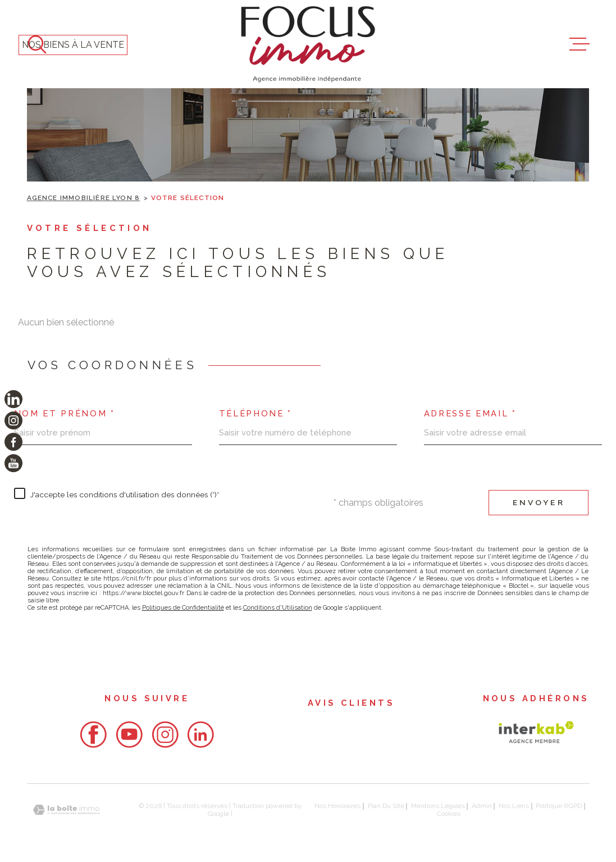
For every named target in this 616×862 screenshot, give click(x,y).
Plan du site (386, 806)
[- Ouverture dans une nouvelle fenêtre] (93, 734)
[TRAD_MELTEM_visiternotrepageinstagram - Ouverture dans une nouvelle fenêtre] (13, 420)
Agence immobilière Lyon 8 (84, 198)
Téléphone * (255, 414)
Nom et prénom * (65, 414)
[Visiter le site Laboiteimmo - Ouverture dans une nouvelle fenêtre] (66, 810)
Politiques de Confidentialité (183, 608)
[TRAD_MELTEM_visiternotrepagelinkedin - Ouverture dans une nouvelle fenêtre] (13, 399)
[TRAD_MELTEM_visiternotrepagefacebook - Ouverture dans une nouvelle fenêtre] (13, 442)
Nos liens (514, 806)
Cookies (449, 814)
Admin (482, 806)
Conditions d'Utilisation (278, 608)
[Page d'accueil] (308, 44)
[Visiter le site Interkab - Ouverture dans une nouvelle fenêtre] (536, 732)
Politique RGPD (559, 806)
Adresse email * (470, 414)
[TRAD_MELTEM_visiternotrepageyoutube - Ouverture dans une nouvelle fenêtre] (13, 463)
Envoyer (539, 502)
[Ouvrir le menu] (580, 44)
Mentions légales (438, 806)
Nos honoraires (337, 806)
